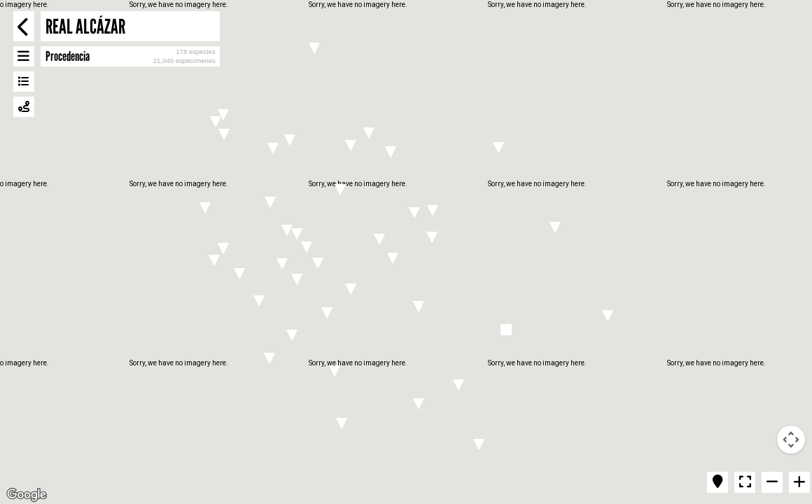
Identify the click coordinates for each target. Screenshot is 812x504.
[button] (369, 133)
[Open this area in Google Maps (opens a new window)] (27, 495)
